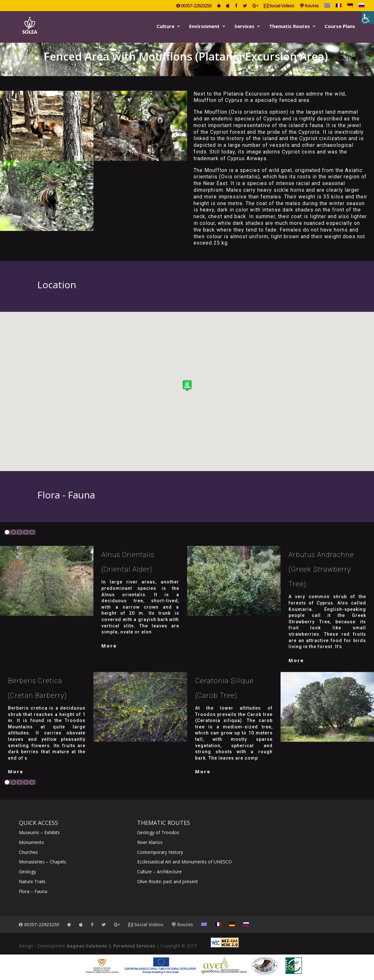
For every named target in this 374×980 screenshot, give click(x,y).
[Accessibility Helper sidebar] (368, 18)
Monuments (31, 842)
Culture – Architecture (159, 872)
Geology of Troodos (158, 832)
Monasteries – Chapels (42, 862)
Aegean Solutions (87, 946)
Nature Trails (32, 881)
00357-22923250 (194, 6)
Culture (165, 27)
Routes (309, 6)
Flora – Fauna (33, 891)
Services (244, 27)
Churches (28, 852)
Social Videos (279, 6)
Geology (27, 872)
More (109, 646)
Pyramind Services (134, 946)
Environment (204, 27)
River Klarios (150, 842)
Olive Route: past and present (168, 881)
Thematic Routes (290, 27)
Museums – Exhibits (39, 832)
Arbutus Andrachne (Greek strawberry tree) (321, 569)
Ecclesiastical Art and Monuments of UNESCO (184, 862)
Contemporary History (160, 852)
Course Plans (340, 27)
